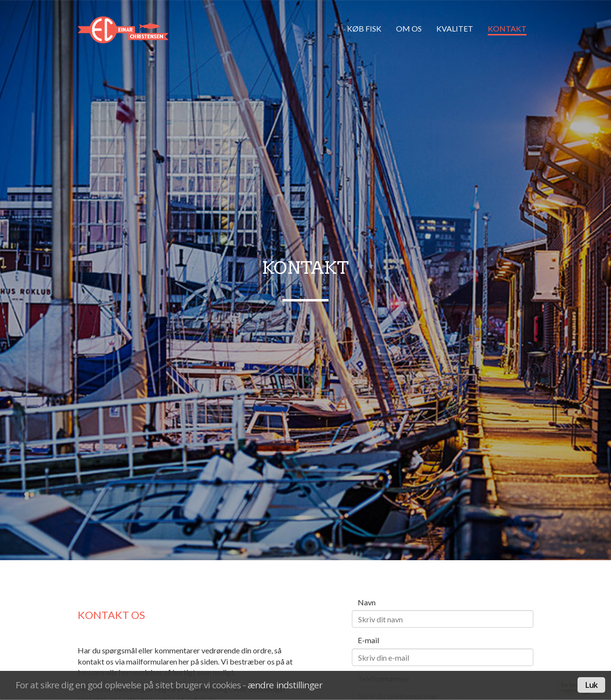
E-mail (368, 640)
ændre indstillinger (285, 685)
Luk (591, 685)
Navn (367, 602)
